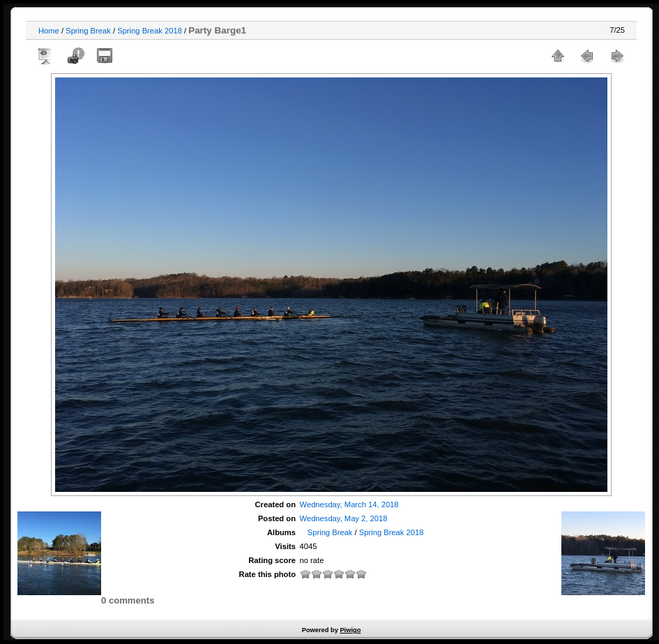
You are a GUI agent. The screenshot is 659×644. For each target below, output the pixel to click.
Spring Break (88, 31)
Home (49, 31)
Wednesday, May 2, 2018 (344, 518)
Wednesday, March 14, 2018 (349, 504)
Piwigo (350, 630)
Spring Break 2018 (150, 31)
